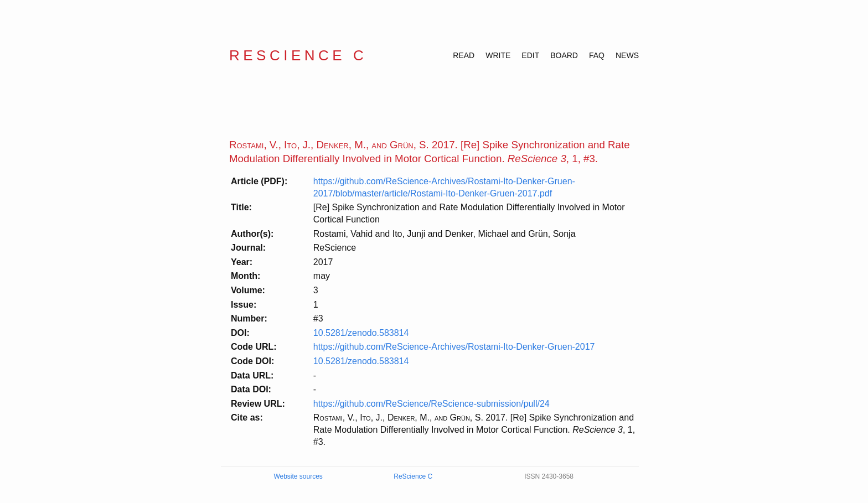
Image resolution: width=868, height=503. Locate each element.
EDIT (530, 55)
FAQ (597, 55)
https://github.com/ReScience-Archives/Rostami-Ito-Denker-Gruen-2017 (454, 347)
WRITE (498, 55)
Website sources (298, 476)
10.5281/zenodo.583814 (361, 333)
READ (464, 55)
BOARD (564, 55)
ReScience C (298, 55)
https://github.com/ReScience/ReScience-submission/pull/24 (432, 404)
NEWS (627, 55)
